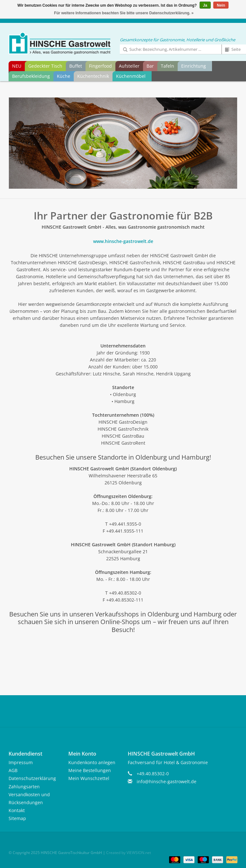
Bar (150, 66)
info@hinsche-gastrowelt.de (167, 781)
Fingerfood (100, 66)
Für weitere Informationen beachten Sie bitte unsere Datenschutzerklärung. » (124, 13)
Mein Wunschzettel (89, 778)
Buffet (76, 66)
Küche (64, 76)
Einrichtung (194, 66)
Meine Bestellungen (90, 770)
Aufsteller (129, 66)
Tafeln (167, 66)
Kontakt (17, 810)
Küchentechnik (93, 76)
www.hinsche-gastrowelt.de (123, 241)
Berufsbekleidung (31, 76)
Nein (221, 5)
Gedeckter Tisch (45, 66)
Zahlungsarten (24, 787)
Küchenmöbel (131, 76)
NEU (17, 66)
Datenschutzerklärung (32, 778)
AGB (13, 770)
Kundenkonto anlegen (92, 762)
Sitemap (17, 818)
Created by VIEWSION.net (129, 853)
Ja (205, 5)
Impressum (21, 762)
